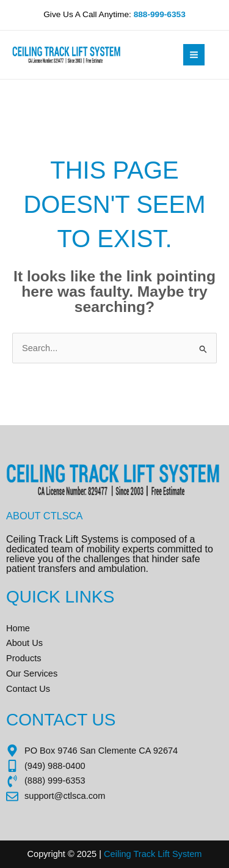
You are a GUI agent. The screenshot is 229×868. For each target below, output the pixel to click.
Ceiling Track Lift (137, 854)
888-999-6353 (160, 14)
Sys (178, 854)
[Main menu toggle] (194, 55)
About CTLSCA (45, 516)
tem (194, 854)
